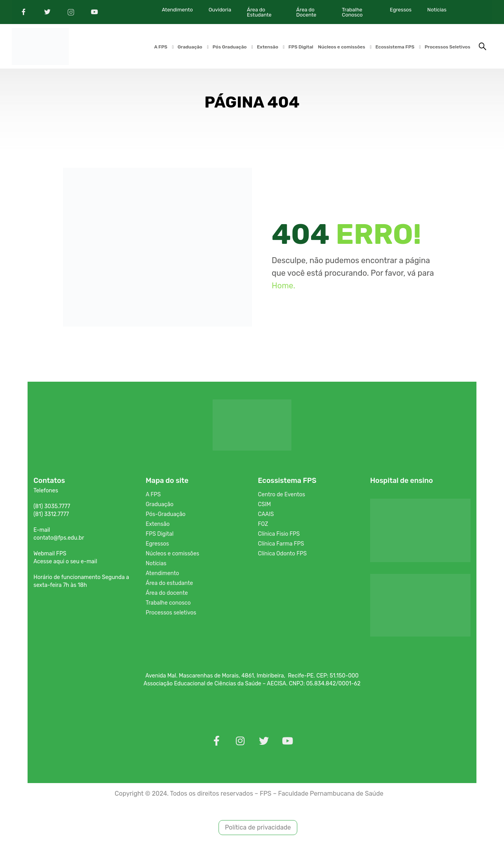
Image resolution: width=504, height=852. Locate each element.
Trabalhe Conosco (352, 12)
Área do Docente (306, 12)
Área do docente (167, 594)
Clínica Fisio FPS (279, 535)
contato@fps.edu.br (59, 539)
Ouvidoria (220, 10)
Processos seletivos (171, 614)
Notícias (437, 10)
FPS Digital (301, 47)
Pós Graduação (229, 47)
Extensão (267, 47)
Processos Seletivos (447, 47)
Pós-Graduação (166, 515)
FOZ (263, 525)
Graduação (190, 47)
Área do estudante (169, 584)
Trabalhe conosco (168, 604)
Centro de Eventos (282, 496)
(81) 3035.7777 (52, 508)
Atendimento (177, 10)
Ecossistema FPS (395, 47)
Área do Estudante (259, 12)
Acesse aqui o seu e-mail (65, 563)
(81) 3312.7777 (51, 515)
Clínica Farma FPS (281, 545)
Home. (283, 287)
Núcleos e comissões (341, 47)
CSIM (264, 506)
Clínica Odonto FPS (282, 555)
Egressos (401, 10)
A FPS (161, 47)
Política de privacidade (258, 829)
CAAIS (266, 515)
